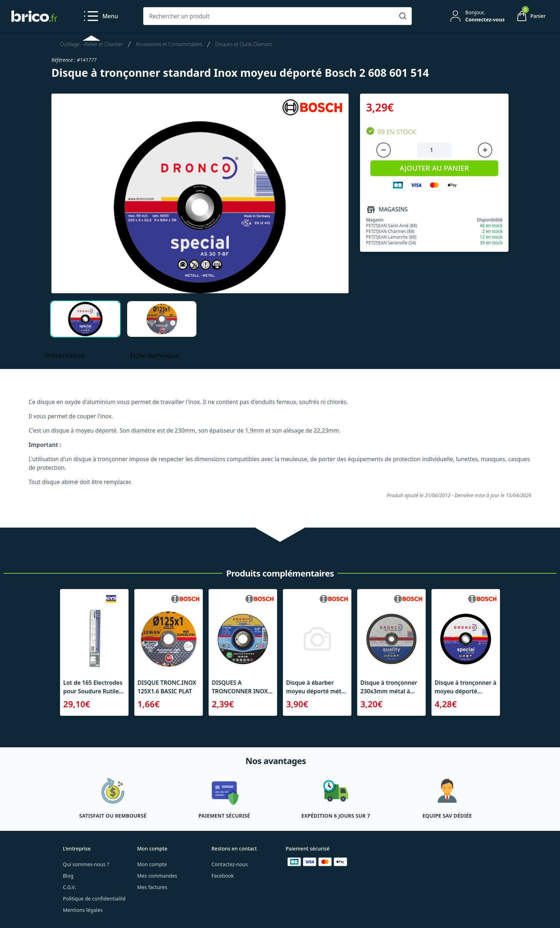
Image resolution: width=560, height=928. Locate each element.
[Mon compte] (476, 16)
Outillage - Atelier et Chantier (91, 44)
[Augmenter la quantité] (485, 150)
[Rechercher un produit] (270, 16)
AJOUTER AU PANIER (434, 168)
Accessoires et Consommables (169, 44)
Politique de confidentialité (94, 899)
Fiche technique (154, 355)
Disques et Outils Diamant (243, 44)
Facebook (223, 876)
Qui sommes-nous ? (86, 864)
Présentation (65, 355)
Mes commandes (157, 876)
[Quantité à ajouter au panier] (434, 150)
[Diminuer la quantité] (384, 150)
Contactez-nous (230, 864)
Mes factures (152, 887)
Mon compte (152, 864)
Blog (68, 876)
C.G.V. (69, 887)
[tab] (85, 319)
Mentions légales (83, 910)
